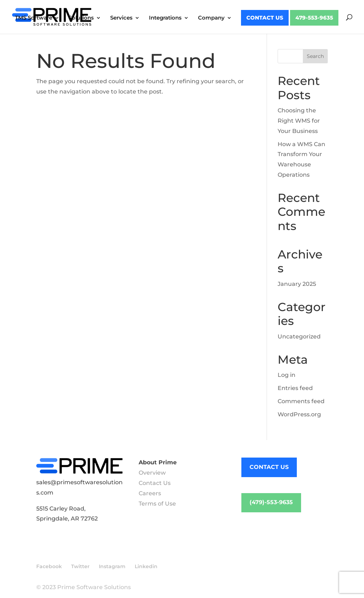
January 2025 (297, 284)
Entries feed (295, 388)
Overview (152, 473)
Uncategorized (299, 337)
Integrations (165, 18)
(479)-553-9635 (271, 502)
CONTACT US (269, 467)
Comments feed (301, 401)
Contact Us (265, 18)
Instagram (112, 566)
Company (211, 18)
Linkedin (146, 566)
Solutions (81, 18)
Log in (287, 375)
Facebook (49, 566)
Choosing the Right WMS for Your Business (299, 121)
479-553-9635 (314, 18)
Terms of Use (157, 504)
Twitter (80, 566)
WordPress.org (299, 414)
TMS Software (34, 18)
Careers (150, 493)
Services (121, 18)
